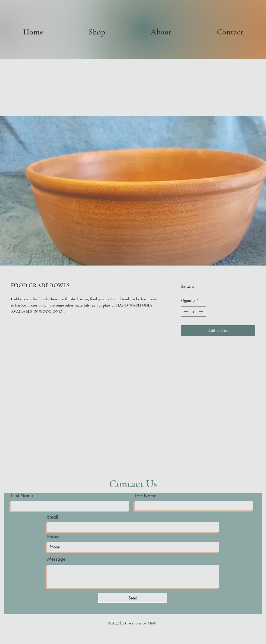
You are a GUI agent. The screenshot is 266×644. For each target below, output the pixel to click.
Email (53, 517)
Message (56, 559)
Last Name (146, 496)
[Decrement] (186, 312)
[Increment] (202, 312)
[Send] (133, 598)
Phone (53, 537)
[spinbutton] (193, 312)
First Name (22, 496)
